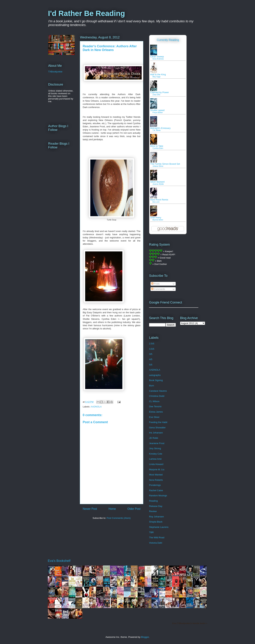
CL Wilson (154, 401)
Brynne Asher (158, 220)
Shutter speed (157, 110)
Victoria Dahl (156, 543)
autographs (155, 375)
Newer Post (90, 509)
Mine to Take (157, 146)
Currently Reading (168, 40)
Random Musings (158, 496)
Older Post (134, 509)
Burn (151, 386)
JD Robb (154, 438)
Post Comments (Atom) (119, 518)
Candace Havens (158, 391)
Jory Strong (155, 448)
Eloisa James (156, 412)
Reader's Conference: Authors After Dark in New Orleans (110, 48)
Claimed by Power (160, 92)
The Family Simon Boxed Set (165, 164)
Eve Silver (154, 417)
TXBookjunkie (55, 72)
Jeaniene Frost (157, 443)
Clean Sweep (157, 57)
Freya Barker (158, 113)
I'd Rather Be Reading (87, 13)
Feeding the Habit (158, 422)
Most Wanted (156, 475)
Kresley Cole (156, 454)
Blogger (145, 637)
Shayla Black (156, 522)
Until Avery (156, 218)
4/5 (151, 359)
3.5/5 (152, 349)
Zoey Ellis (156, 95)
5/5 (151, 365)
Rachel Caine (156, 490)
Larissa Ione (155, 459)
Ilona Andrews (158, 59)
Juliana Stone (158, 166)
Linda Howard (156, 464)
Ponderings (155, 485)
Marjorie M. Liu (157, 469)
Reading (153, 501)
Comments (158, 289)
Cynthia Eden (158, 148)
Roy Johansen (156, 517)
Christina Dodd (157, 396)
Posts (155, 284)
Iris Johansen (156, 433)
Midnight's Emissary (160, 128)
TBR (151, 532)
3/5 (151, 354)
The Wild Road (157, 537)
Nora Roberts (156, 480)
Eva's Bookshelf (59, 561)
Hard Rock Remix (159, 200)
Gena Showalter (157, 428)
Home (112, 509)
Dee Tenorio (155, 406)
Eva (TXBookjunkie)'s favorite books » (190, 623)
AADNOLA (96, 407)
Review (153, 511)
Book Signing (156, 380)
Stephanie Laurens (159, 527)
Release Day (156, 506)
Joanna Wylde (158, 184)
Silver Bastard (157, 182)
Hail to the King (158, 74)
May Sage (156, 77)
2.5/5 (152, 344)
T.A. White (157, 130)
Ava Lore (156, 202)
